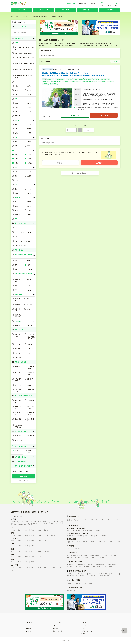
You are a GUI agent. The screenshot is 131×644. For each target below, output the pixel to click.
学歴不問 (69, 79)
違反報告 (55, 628)
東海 (13, 544)
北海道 (14, 519)
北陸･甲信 (15, 538)
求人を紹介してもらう (43, 10)
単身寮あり (110, 81)
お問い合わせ (57, 626)
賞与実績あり (66, 81)
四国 (13, 560)
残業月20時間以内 (56, 81)
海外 (13, 570)
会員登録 (99, 163)
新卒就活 (65, 10)
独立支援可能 (93, 81)
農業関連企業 (71, 539)
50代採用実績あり (77, 79)
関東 (13, 533)
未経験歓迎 (51, 79)
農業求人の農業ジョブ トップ (18, 16)
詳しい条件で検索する (80, 173)
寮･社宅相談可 (54, 84)
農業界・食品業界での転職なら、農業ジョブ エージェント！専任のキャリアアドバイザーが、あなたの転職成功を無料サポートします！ (73, 74)
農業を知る (87, 10)
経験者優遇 (85, 81)
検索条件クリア (23, 481)
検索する (23, 476)
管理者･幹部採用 (88, 79)
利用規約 (83, 628)
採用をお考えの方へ (58, 631)
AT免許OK (97, 79)
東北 (13, 528)
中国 (13, 554)
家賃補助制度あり (105, 79)
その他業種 (71, 546)
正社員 (44, 79)
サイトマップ (29, 628)
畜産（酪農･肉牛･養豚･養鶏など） (41, 16)
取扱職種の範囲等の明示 (87, 631)
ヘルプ (27, 626)
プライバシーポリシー (86, 626)
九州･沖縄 (15, 565)
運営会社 (83, 634)
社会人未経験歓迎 (60, 79)
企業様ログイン (30, 631)
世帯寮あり (46, 84)
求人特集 (109, 10)
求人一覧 (22, 10)
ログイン (61, 163)
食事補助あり (46, 81)
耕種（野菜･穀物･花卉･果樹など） (78, 534)
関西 (29, 16)
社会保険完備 (102, 81)
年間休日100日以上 (76, 81)
